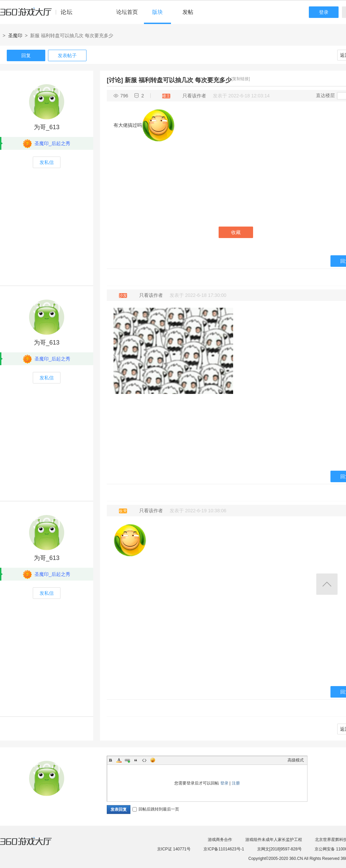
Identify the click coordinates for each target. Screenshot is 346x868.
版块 (157, 12)
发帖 (188, 12)
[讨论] (115, 80)
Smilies (153, 760)
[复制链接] (241, 79)
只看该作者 (194, 96)
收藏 (236, 232)
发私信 (47, 162)
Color (119, 760)
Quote (136, 760)
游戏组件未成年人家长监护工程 (274, 840)
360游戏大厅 (33, 845)
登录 (324, 12)
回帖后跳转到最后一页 (156, 809)
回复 (26, 55)
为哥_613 (47, 127)
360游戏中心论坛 (39, 15)
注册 (236, 783)
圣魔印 (15, 36)
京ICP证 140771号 (174, 849)
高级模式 (296, 760)
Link (127, 760)
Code (144, 760)
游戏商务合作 (220, 840)
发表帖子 (67, 55)
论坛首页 (127, 12)
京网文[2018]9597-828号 (279, 849)
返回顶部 (327, 584)
